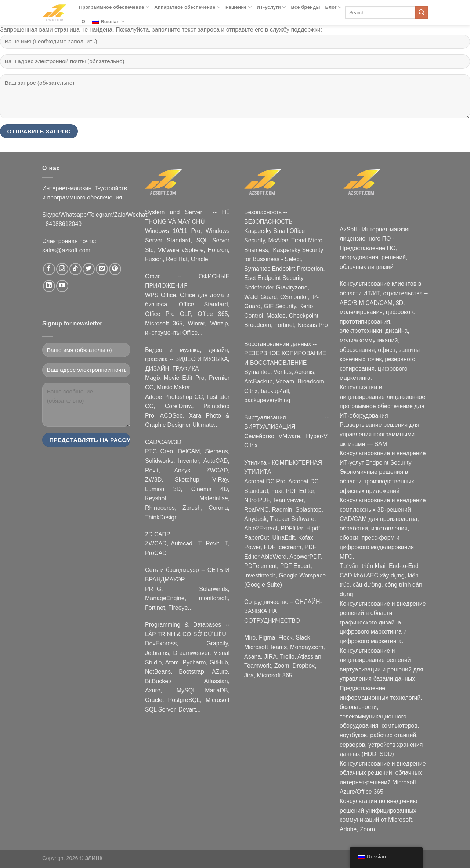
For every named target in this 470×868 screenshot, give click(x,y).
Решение (238, 7)
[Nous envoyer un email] (102, 269)
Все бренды (305, 7)
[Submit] (422, 12)
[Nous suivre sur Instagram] (62, 269)
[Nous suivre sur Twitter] (89, 269)
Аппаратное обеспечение (187, 7)
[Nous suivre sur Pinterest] (115, 269)
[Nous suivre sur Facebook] (49, 269)
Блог (334, 7)
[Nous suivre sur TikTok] (75, 269)
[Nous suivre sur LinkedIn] (49, 286)
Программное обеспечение (114, 7)
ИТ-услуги (271, 7)
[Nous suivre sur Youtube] (62, 286)
